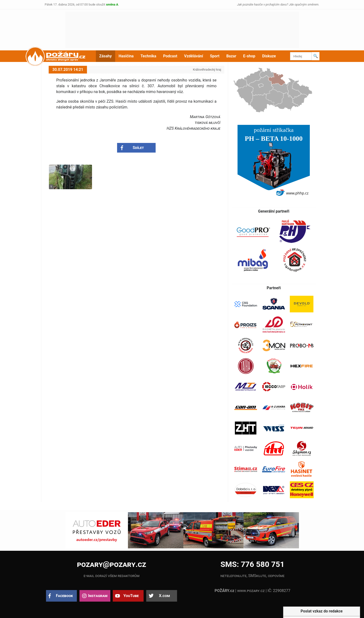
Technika (148, 56)
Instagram (98, 596)
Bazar (231, 56)
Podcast (170, 56)
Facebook (64, 596)
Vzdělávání (194, 56)
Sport (215, 56)
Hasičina (126, 56)
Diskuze (269, 56)
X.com (164, 596)
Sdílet (138, 148)
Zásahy (106, 56)
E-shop (249, 56)
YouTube (131, 596)
